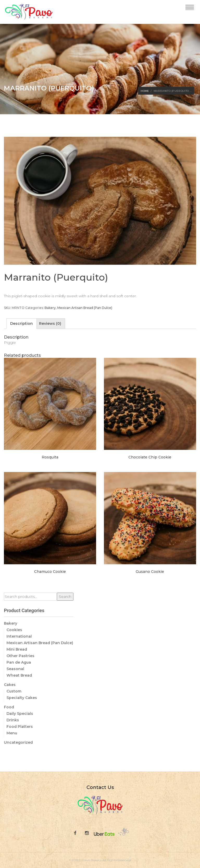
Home (145, 91)
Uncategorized (18, 742)
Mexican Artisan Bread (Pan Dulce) (85, 308)
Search (65, 597)
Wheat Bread (19, 675)
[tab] (21, 324)
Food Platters (20, 727)
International (19, 636)
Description (21, 323)
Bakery (50, 308)
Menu (12, 733)
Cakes (10, 685)
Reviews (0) (50, 323)
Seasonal (15, 669)
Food (9, 707)
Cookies (14, 630)
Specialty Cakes (22, 698)
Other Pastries (20, 656)
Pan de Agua (19, 662)
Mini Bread (17, 649)
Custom (14, 691)
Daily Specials (20, 714)
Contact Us (100, 787)
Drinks (13, 720)
